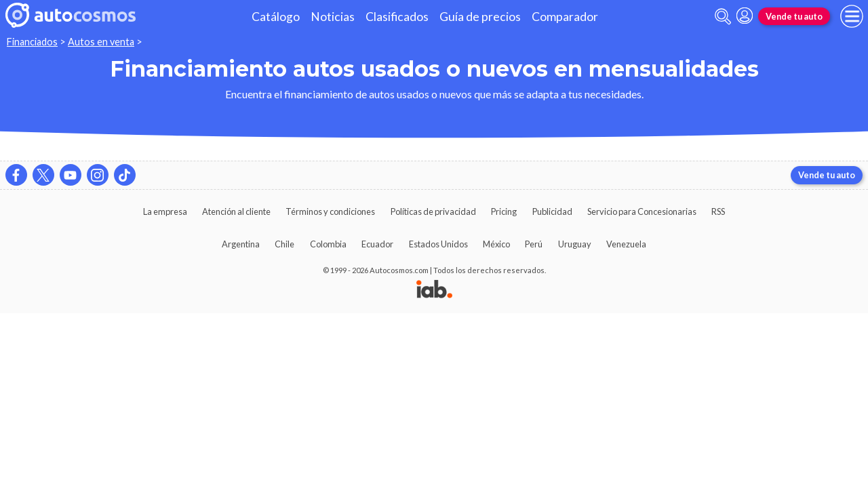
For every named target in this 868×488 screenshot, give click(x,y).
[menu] (852, 16)
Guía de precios (480, 17)
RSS (718, 211)
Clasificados (397, 17)
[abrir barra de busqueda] (723, 17)
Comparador (565, 17)
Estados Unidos (438, 244)
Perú (534, 244)
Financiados (32, 42)
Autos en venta (101, 42)
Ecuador (377, 244)
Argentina (241, 244)
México (496, 244)
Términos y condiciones (330, 211)
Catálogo (276, 17)
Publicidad (552, 211)
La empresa (165, 211)
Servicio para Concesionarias (642, 211)
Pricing (504, 211)
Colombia (328, 244)
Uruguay (575, 244)
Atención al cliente (236, 211)
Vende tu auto (794, 16)
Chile (284, 244)
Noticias (333, 17)
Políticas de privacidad (433, 211)
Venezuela (626, 244)
